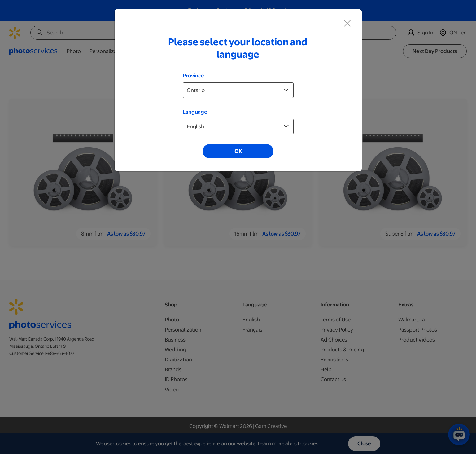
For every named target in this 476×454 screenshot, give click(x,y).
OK (238, 151)
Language (195, 112)
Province (193, 76)
